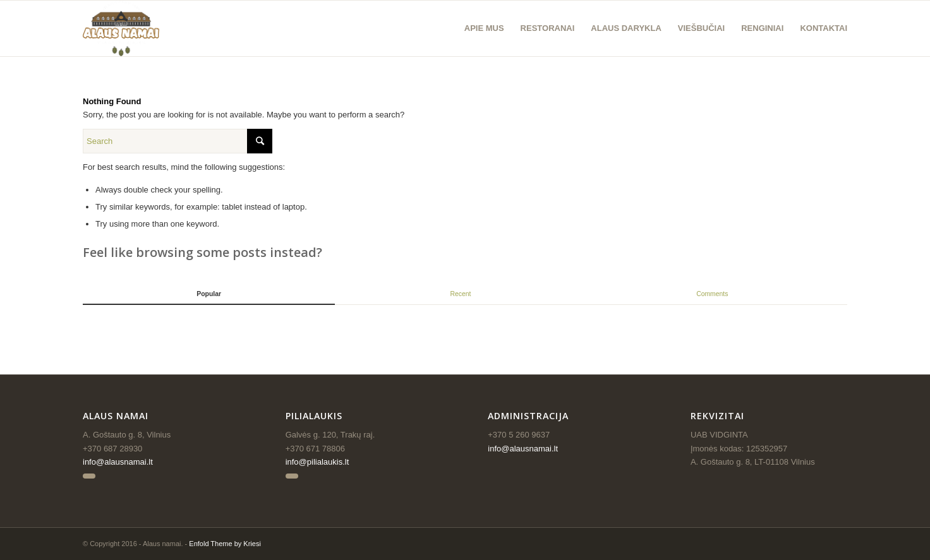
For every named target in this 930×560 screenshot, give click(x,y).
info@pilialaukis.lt (317, 462)
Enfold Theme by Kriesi (225, 544)
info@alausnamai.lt (118, 462)
